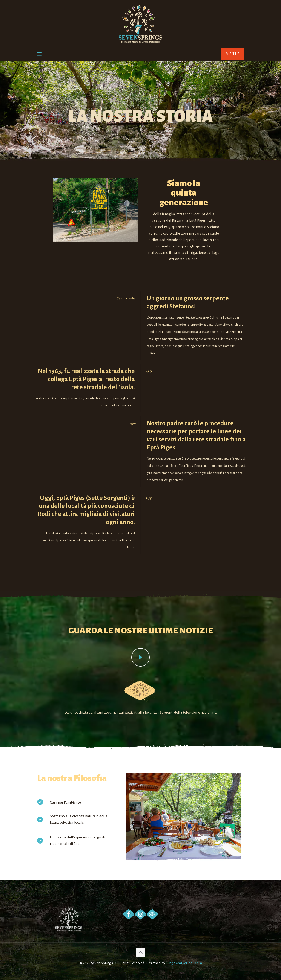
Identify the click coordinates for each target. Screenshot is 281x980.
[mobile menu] (39, 54)
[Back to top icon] (140, 953)
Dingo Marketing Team (184, 963)
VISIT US (233, 54)
